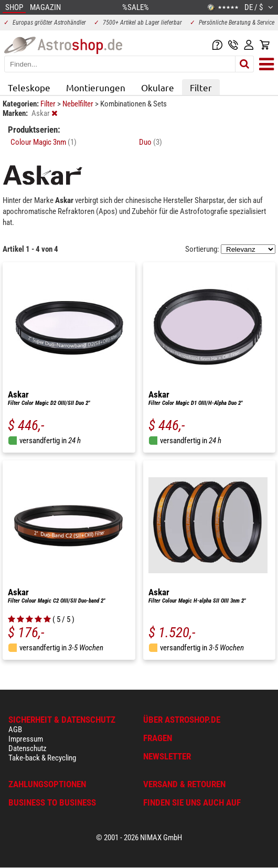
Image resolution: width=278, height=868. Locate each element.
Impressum (26, 739)
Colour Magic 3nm (44, 142)
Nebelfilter (79, 104)
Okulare (158, 87)
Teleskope (29, 87)
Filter (201, 87)
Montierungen (96, 87)
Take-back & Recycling (42, 758)
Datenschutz (28, 748)
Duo (151, 142)
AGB (15, 730)
